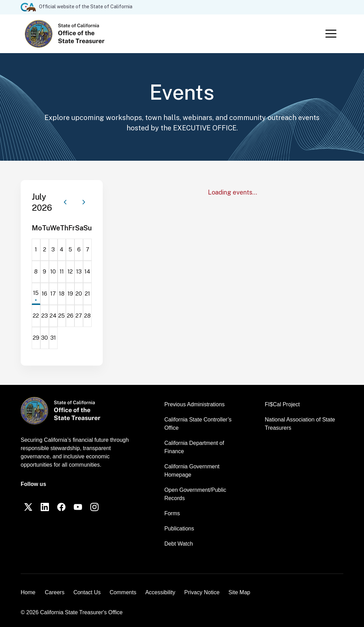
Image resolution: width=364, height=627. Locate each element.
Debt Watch (179, 544)
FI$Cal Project (282, 404)
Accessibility (160, 592)
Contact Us (87, 592)
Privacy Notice (202, 592)
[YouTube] (78, 507)
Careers (55, 592)
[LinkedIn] (45, 507)
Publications (179, 529)
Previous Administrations (195, 404)
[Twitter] (28, 507)
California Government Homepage (192, 471)
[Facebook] (61, 507)
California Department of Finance (194, 447)
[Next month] (84, 202)
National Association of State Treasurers (300, 424)
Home (28, 592)
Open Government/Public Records (195, 494)
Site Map (239, 592)
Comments (123, 592)
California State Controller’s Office (198, 424)
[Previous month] (65, 202)
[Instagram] (94, 507)
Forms (172, 513)
